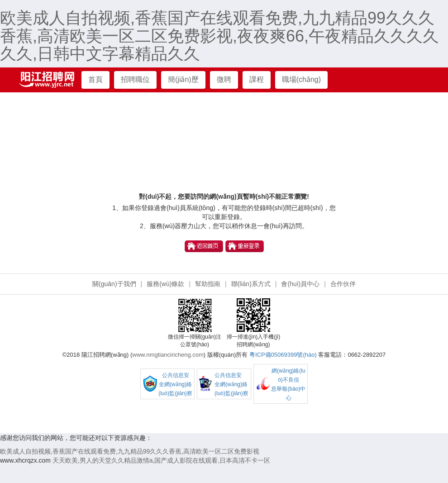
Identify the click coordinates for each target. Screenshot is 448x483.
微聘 (224, 79)
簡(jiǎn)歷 (183, 79)
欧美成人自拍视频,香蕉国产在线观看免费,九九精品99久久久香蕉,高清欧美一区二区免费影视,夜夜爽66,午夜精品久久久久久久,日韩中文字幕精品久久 (219, 36)
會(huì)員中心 (300, 284)
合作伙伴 (343, 284)
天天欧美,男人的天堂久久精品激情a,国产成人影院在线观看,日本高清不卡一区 (161, 460)
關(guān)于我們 (114, 284)
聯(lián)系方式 (251, 284)
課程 (257, 79)
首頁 (95, 79)
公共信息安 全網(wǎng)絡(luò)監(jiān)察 (175, 384)
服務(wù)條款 (165, 284)
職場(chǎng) (301, 79)
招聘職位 (135, 79)
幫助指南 (208, 284)
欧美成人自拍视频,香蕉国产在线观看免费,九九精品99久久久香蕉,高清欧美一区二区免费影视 (130, 451)
